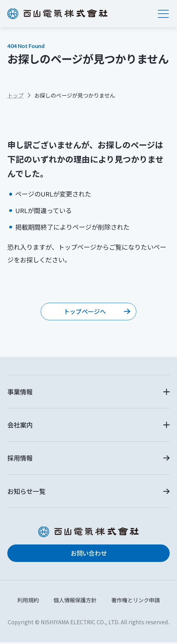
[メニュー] (163, 14)
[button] (88, 393)
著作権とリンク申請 (136, 602)
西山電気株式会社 (58, 14)
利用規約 (28, 602)
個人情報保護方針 (75, 602)
